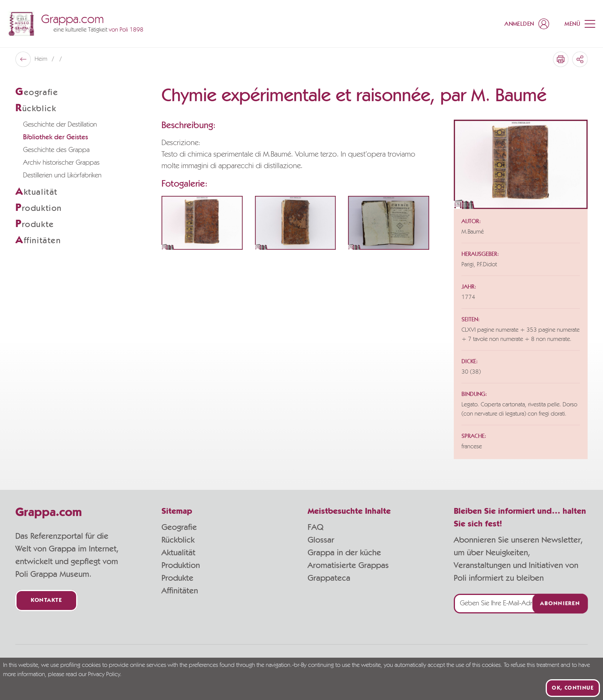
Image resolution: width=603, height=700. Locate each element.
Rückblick (178, 540)
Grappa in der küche (344, 553)
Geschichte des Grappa (56, 150)
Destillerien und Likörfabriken (62, 175)
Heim (42, 59)
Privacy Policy (104, 675)
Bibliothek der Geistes (56, 137)
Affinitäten (180, 591)
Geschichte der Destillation (60, 125)
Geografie (179, 527)
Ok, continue (573, 688)
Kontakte (46, 601)
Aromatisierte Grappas (348, 565)
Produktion (181, 565)
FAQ (316, 527)
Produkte (177, 578)
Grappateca (329, 578)
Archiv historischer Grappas (61, 163)
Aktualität (178, 553)
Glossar (321, 540)
